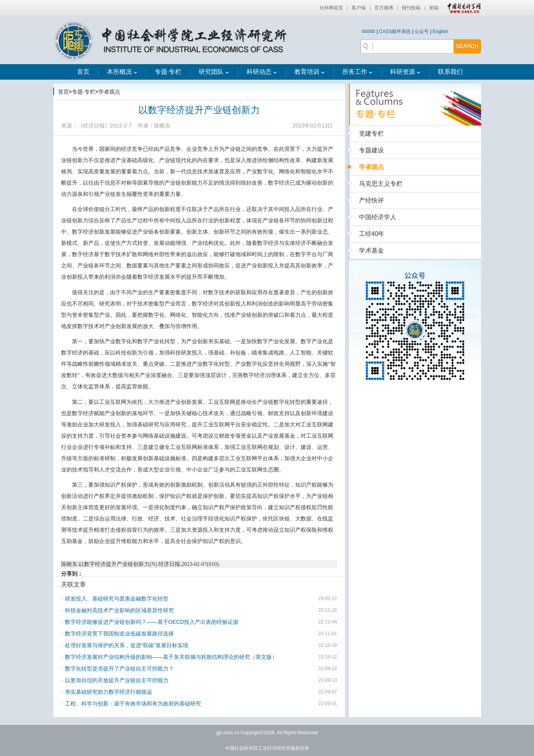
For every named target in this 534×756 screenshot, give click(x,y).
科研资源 (405, 72)
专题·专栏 (168, 72)
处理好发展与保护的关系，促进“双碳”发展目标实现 (127, 645)
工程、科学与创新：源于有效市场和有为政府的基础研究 (133, 704)
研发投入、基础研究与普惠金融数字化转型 (117, 599)
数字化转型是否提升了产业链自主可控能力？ (119, 669)
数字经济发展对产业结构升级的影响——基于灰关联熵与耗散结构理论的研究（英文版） (171, 657)
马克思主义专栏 (381, 184)
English (440, 31)
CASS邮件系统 (395, 31)
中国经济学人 (378, 217)
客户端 (359, 8)
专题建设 (371, 150)
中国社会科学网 (462, 8)
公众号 (422, 31)
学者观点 (109, 92)
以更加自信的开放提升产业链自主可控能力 (117, 680)
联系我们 (450, 72)
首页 (83, 72)
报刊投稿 (411, 8)
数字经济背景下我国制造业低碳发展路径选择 (119, 634)
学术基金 (371, 251)
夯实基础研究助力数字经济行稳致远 (109, 692)
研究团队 (214, 72)
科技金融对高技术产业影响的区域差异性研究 (119, 610)
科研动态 (262, 72)
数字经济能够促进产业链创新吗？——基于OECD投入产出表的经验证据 (152, 622)
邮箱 (434, 8)
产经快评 (371, 200)
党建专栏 (371, 134)
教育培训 (310, 72)
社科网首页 (331, 8)
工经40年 (372, 234)
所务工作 (357, 72)
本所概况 (122, 72)
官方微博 (384, 8)
